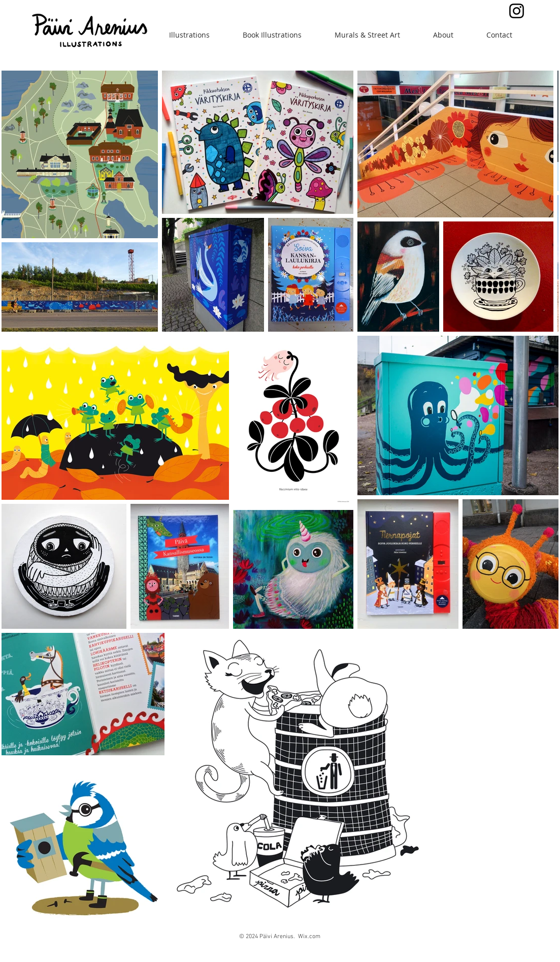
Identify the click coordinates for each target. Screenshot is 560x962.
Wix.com (309, 937)
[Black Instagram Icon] (517, 11)
